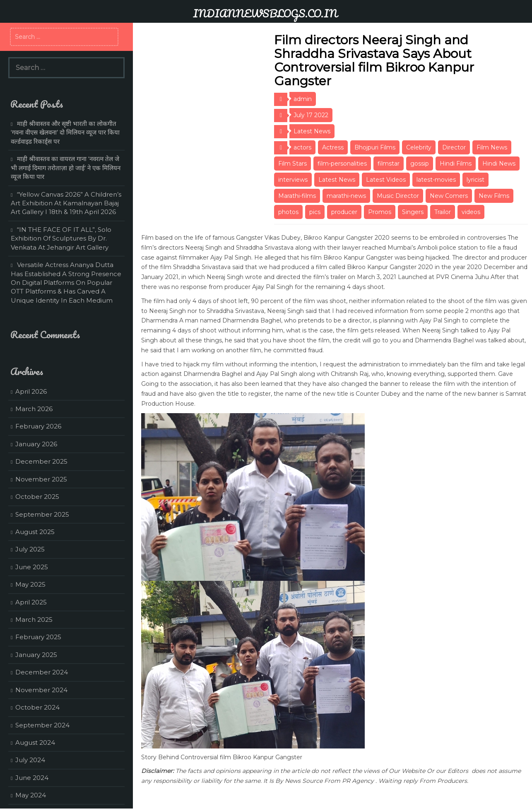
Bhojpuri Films (375, 147)
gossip (420, 164)
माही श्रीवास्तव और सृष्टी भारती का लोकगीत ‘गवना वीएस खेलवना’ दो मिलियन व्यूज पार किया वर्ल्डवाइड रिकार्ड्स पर (65, 132)
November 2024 (41, 690)
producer (344, 212)
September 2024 (42, 725)
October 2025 (37, 497)
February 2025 (38, 637)
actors (302, 147)
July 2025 (30, 549)
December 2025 (41, 461)
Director (454, 147)
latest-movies (436, 180)
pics (315, 212)
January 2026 (36, 444)
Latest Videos (386, 180)
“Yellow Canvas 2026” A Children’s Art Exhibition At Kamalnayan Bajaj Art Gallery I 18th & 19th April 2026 (66, 203)
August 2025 (35, 532)
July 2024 (30, 760)
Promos (380, 212)
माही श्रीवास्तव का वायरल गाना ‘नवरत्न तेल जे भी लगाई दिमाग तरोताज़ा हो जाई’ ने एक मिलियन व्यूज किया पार (66, 168)
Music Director (398, 196)
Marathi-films (297, 196)
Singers (413, 212)
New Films (494, 196)
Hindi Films (456, 164)
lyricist (475, 180)
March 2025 (34, 620)
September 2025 (42, 514)
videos (471, 212)
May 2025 (30, 584)
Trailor (443, 212)
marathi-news (346, 196)
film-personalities (342, 164)
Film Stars (292, 164)
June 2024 (32, 778)
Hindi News (499, 164)
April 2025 (31, 602)
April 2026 (31, 391)
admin (303, 99)
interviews (293, 180)
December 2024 (42, 672)
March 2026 (34, 409)
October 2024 (37, 707)
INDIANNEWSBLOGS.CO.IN (265, 13)
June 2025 (32, 567)
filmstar (389, 164)
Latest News (312, 131)
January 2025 (36, 655)
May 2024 (31, 795)
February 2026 (38, 426)
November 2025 (41, 479)
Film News (492, 147)
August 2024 (35, 742)
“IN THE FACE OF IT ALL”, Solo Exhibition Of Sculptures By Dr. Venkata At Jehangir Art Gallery (61, 238)
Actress (333, 147)
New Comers (449, 196)
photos (288, 212)
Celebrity (419, 147)
